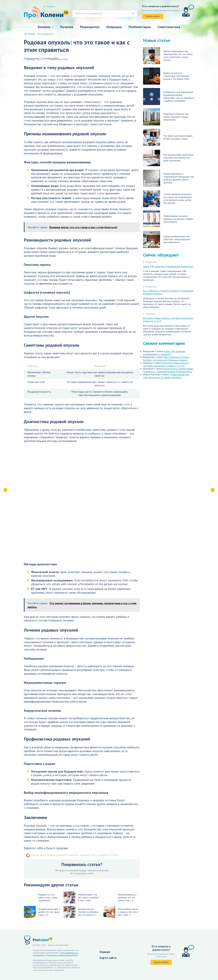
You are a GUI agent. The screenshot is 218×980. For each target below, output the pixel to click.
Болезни (44, 27)
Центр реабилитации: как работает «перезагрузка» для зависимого (167, 239)
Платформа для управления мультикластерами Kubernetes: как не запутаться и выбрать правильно (169, 97)
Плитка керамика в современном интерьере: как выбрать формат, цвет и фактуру (169, 178)
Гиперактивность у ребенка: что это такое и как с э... (127, 897)
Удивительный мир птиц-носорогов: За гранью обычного (166, 376)
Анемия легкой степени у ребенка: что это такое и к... (81, 912)
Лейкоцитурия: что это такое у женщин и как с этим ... (81, 897)
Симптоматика (169, 27)
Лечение (67, 27)
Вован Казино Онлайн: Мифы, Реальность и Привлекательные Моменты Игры (168, 370)
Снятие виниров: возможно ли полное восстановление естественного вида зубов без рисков (167, 199)
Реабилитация (140, 27)
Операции (114, 27)
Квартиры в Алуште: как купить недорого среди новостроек (166, 117)
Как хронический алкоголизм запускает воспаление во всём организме (168, 158)
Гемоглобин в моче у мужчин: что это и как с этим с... (121, 912)
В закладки (51, 7)
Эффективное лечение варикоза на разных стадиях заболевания (168, 219)
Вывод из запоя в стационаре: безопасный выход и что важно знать (166, 76)
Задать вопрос (153, 16)
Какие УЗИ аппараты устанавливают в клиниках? (168, 266)
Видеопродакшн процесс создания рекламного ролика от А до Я (168, 320)
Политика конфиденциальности (62, 955)
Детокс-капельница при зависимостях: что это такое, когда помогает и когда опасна (168, 56)
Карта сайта (108, 958)
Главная (105, 952)
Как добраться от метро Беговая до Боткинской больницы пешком (168, 292)
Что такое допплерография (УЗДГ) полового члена (168, 137)
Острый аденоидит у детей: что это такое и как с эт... (42, 912)
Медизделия (90, 27)
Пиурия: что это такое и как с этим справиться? (48, 897)
